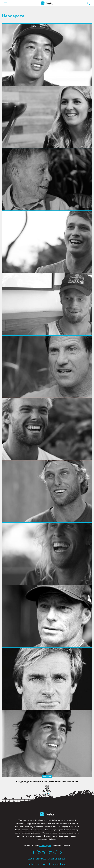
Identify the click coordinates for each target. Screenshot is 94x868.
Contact (31, 864)
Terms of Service (57, 859)
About (31, 859)
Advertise (41, 859)
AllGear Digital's (45, 846)
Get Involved (43, 864)
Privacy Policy (59, 864)
